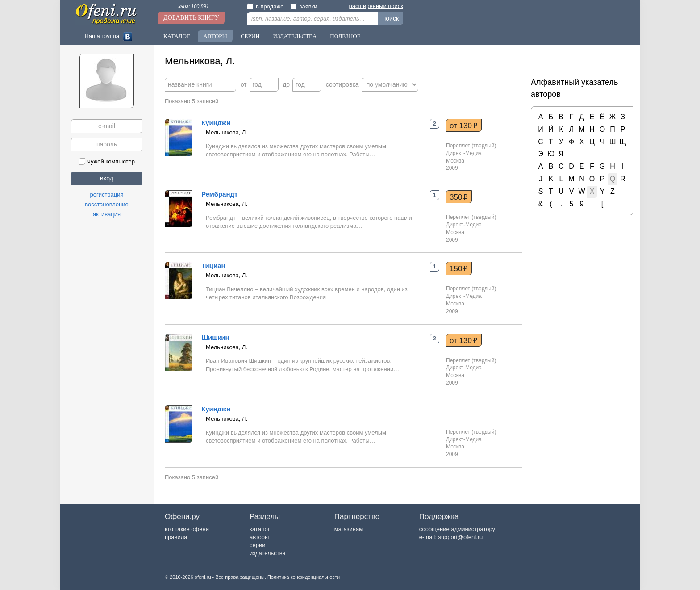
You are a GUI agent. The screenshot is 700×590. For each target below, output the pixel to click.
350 (459, 197)
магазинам (349, 529)
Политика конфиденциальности (304, 577)
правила (176, 537)
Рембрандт (219, 194)
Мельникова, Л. (227, 132)
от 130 (464, 126)
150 (459, 268)
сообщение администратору (457, 529)
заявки (304, 6)
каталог (260, 529)
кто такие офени (187, 529)
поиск (391, 18)
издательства (268, 553)
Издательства (295, 36)
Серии (250, 36)
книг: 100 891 (194, 6)
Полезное (345, 36)
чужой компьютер (107, 161)
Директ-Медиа (464, 153)
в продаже (265, 6)
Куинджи (216, 123)
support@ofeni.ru (460, 537)
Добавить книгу (191, 18)
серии (257, 545)
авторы (259, 537)
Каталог (177, 36)
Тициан (213, 266)
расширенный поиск (376, 6)
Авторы (215, 36)
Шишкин (215, 337)
